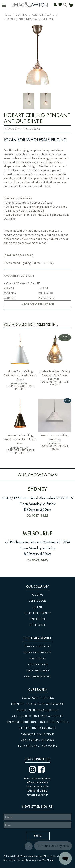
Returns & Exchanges (37, 652)
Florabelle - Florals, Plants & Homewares (37, 704)
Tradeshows (38, 619)
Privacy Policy (38, 658)
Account (55, 5)
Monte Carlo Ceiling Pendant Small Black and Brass (20, 440)
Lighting (22, 15)
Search (65, 5)
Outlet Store (37, 625)
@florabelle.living (37, 782)
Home (7, 15)
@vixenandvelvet (37, 795)
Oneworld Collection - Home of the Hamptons (37, 722)
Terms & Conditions (37, 646)
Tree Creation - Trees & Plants (37, 728)
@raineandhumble (37, 786)
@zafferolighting (38, 790)
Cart (71, 5)
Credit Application (37, 671)
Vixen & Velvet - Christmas (37, 740)
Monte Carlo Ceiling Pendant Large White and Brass (20, 375)
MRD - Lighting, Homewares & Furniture (38, 716)
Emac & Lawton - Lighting (37, 698)
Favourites (60, 5)
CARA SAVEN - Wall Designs (37, 734)
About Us (37, 595)
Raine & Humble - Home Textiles (38, 746)
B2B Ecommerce (29, 860)
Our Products (37, 601)
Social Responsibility (38, 613)
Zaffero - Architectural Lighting (37, 710)
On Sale (38, 607)
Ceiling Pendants (43, 15)
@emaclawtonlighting (37, 778)
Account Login (37, 664)
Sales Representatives (37, 677)
